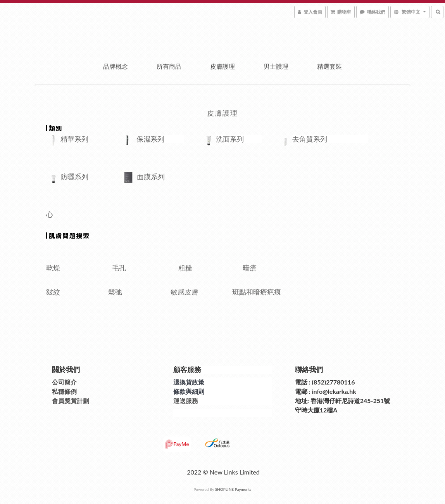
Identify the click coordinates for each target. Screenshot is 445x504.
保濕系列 (150, 139)
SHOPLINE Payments (233, 489)
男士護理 (276, 66)
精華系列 (83, 139)
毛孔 (119, 268)
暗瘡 (254, 268)
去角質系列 (310, 139)
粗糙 (185, 268)
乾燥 (53, 268)
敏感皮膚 (199, 292)
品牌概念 (116, 66)
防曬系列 (74, 177)
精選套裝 (329, 66)
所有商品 (169, 66)
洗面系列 (230, 139)
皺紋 (77, 292)
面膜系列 (179, 177)
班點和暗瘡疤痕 (258, 292)
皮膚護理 (222, 66)
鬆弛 (133, 292)
